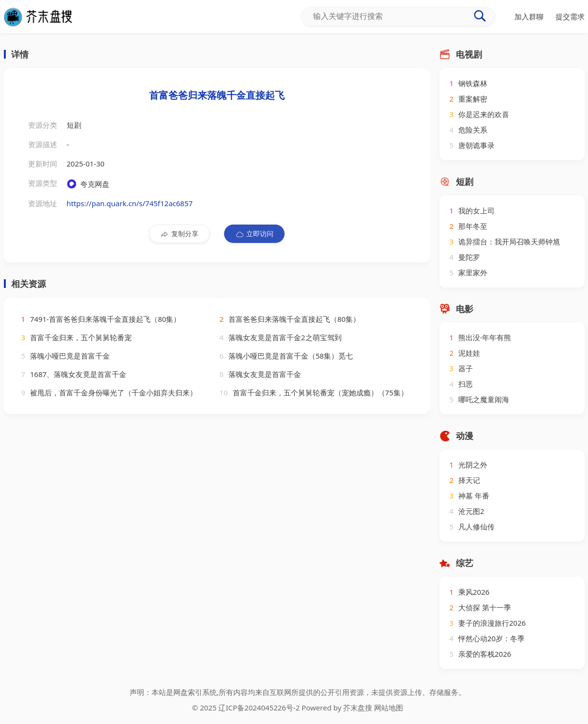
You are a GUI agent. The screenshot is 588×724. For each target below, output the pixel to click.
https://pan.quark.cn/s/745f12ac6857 (130, 203)
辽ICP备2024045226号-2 (259, 708)
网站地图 (389, 708)
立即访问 (254, 234)
